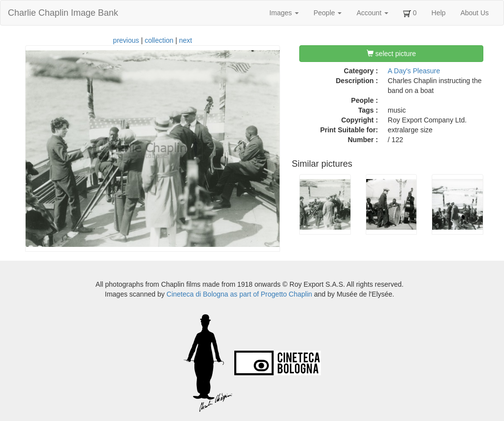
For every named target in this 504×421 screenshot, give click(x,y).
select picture (391, 54)
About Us (474, 13)
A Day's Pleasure (414, 71)
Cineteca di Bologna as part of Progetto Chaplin (239, 294)
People (328, 13)
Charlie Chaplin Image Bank (63, 13)
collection (159, 40)
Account (372, 13)
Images (284, 13)
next (186, 40)
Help (439, 13)
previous (126, 40)
